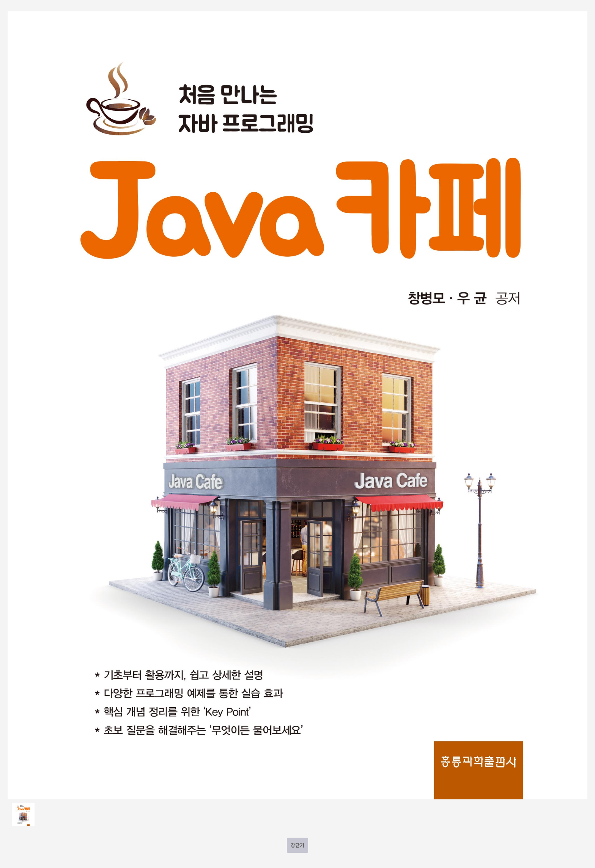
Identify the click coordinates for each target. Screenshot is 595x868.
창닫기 (297, 845)
